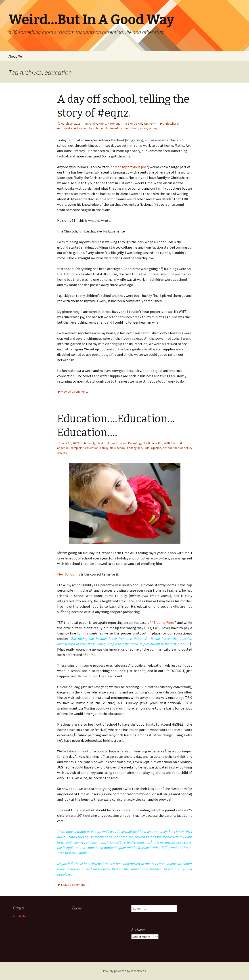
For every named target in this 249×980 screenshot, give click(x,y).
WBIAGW (149, 124)
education (81, 128)
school (134, 128)
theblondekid (182, 448)
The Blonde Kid (132, 124)
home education (117, 128)
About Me (15, 56)
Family (93, 124)
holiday (132, 448)
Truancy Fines (164, 622)
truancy (62, 452)
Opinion (121, 443)
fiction (100, 128)
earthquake (65, 128)
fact (92, 128)
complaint (77, 448)
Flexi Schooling (69, 574)
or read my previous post (129, 167)
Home (102, 124)
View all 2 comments (75, 392)
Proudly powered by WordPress (125, 971)
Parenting (114, 124)
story (143, 128)
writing (153, 128)
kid (140, 448)
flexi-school (118, 448)
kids (147, 448)
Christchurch (171, 124)
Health (101, 443)
